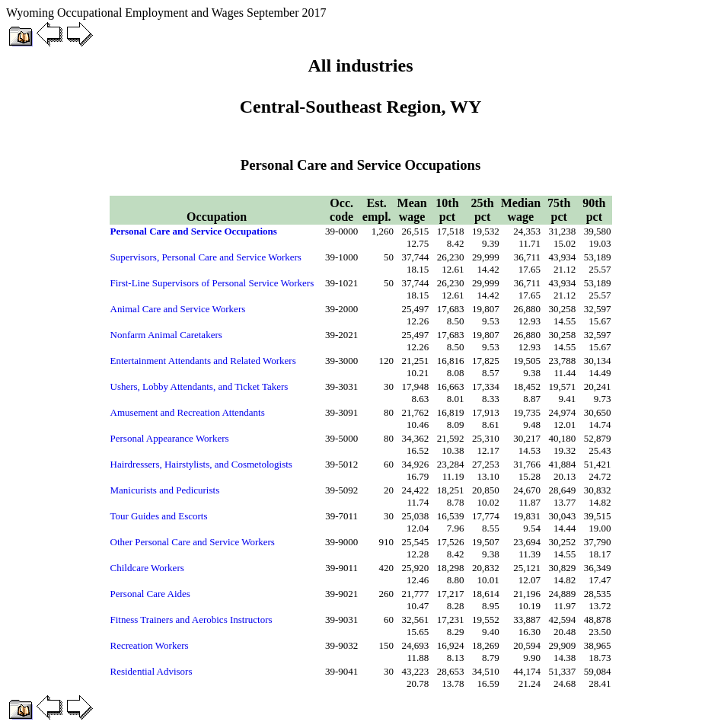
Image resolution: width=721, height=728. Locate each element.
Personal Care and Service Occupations (194, 231)
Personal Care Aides (150, 594)
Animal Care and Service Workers (178, 309)
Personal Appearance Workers (170, 438)
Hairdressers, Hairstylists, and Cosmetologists (201, 464)
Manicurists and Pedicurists (165, 490)
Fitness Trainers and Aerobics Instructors (191, 619)
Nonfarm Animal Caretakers (166, 335)
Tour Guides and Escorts (159, 516)
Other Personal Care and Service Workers (193, 542)
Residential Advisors (152, 671)
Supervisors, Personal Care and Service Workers (206, 257)
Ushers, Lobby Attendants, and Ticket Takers (199, 386)
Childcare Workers (147, 568)
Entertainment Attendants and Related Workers (203, 361)
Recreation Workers (150, 645)
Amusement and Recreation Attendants (188, 412)
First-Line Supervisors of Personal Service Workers (212, 283)
